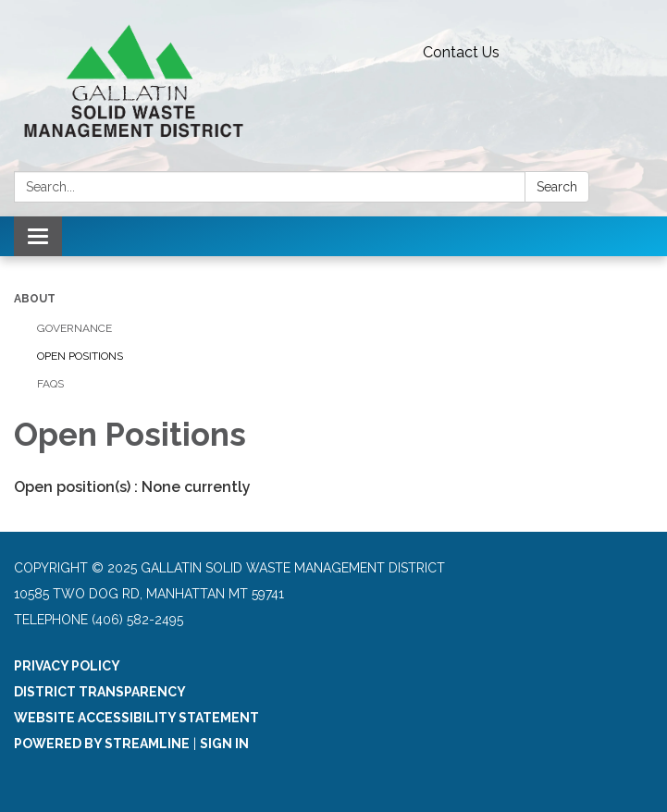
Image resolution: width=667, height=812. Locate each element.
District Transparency (100, 692)
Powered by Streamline (102, 744)
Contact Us (461, 52)
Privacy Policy (67, 666)
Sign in (224, 744)
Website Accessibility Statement (136, 718)
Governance (74, 328)
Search (557, 187)
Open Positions (80, 356)
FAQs (50, 384)
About (35, 299)
